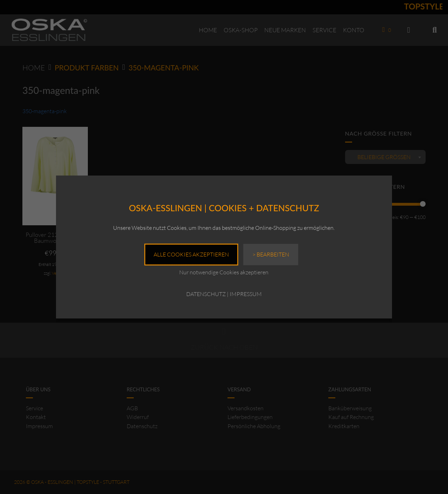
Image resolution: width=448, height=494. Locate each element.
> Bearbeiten (271, 254)
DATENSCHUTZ (206, 294)
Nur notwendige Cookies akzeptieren (224, 272)
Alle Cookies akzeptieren (191, 254)
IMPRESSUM (246, 294)
